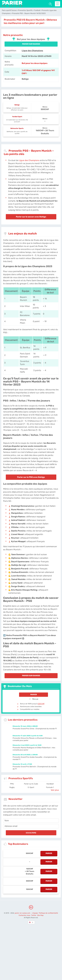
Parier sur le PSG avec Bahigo (31, 477)
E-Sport (31, 787)
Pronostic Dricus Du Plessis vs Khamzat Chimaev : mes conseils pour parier (35, 739)
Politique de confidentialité (48, 913)
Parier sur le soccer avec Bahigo (31, 217)
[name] (31, 821)
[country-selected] (30, 922)
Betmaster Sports (17, 128)
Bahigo (17, 105)
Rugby (12, 787)
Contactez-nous (24, 915)
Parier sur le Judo (31, 784)
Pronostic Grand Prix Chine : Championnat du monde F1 (35, 729)
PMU (12, 784)
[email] (31, 826)
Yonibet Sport (17, 117)
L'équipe (35, 913)
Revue (34, 699)
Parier (34, 695)
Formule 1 (50, 787)
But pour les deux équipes (35, 63)
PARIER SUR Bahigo (31, 44)
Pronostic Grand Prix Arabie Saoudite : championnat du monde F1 (35, 758)
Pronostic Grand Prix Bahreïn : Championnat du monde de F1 (35, 768)
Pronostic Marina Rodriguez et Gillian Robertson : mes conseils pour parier (34, 749)
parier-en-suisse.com (23, 913)
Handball (50, 784)
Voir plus (55, 790)
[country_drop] (33, 922)
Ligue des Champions (32, 51)
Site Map (40, 915)
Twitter (34, 915)
